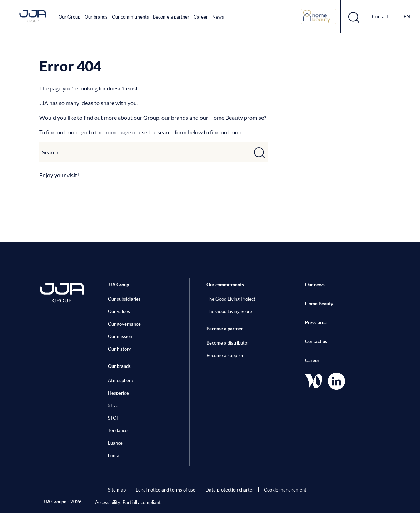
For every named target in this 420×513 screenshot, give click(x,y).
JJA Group (118, 285)
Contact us (316, 341)
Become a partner (171, 17)
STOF (113, 418)
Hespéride (118, 393)
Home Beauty (319, 304)
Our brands (96, 17)
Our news (315, 285)
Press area (316, 322)
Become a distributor (228, 343)
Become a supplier (225, 355)
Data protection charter (230, 490)
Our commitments (130, 17)
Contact (380, 16)
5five (113, 405)
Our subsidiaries (124, 299)
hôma (114, 455)
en (407, 16)
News (218, 17)
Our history (119, 349)
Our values (119, 311)
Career (201, 17)
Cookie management (285, 490)
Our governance (124, 324)
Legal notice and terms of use (166, 490)
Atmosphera (121, 380)
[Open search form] (354, 16)
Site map (117, 490)
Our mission (120, 336)
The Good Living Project (231, 299)
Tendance (118, 430)
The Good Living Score (229, 311)
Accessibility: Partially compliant (128, 502)
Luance (115, 443)
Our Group (69, 17)
